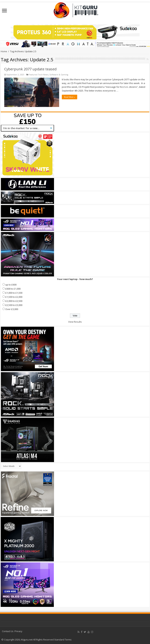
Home (4, 51)
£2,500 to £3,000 (14, 305)
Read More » (70, 97)
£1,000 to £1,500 (14, 293)
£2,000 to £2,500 (14, 301)
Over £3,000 (12, 309)
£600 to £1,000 (13, 289)
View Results (75, 322)
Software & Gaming (59, 75)
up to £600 (11, 285)
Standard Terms (63, 640)
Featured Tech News (39, 75)
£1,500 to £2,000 (14, 297)
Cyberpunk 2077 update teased (30, 69)
